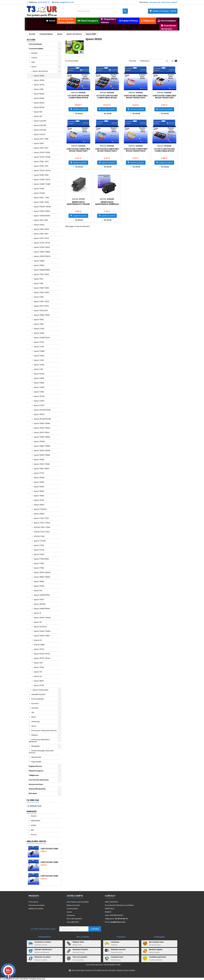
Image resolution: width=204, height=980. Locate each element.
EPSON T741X (39, 536)
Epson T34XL (39, 374)
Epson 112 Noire (40, 627)
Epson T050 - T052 (42, 198)
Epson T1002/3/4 (41, 311)
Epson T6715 (39, 685)
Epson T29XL (39, 356)
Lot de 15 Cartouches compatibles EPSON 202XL (107, 98)
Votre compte (75, 896)
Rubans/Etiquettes (37, 789)
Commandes (72, 909)
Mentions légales (156, 949)
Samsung (35, 721)
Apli (32, 830)
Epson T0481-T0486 (42, 184)
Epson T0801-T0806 (42, 252)
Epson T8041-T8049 (42, 572)
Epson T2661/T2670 (42, 338)
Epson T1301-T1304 (42, 301)
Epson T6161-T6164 (42, 469)
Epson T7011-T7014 (41, 518)
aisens (33, 825)
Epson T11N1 (39, 283)
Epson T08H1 (39, 265)
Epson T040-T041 (41, 166)
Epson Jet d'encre (40, 71)
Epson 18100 (39, 681)
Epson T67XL (39, 649)
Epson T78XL (39, 568)
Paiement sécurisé (118, 949)
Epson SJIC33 (40, 134)
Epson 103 (38, 591)
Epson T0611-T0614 (42, 229)
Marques (33, 793)
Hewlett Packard (38, 694)
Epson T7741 (39, 473)
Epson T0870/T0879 (42, 256)
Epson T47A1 (39, 405)
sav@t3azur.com (67, 2)
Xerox (34, 726)
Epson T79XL (39, 563)
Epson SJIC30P (40, 130)
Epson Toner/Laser (41, 690)
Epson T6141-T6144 (42, 432)
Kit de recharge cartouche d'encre (41, 752)
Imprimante (36, 762)
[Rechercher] (102, 11)
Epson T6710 (39, 500)
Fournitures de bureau (39, 780)
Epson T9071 (39, 600)
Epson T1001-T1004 (42, 274)
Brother (35, 53)
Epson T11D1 (39, 279)
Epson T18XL (39, 324)
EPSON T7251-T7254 (42, 527)
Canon (34, 58)
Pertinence (154, 61)
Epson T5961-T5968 (42, 446)
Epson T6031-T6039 (42, 451)
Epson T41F (38, 369)
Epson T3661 (39, 383)
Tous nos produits (80, 957)
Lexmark (35, 708)
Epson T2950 (39, 351)
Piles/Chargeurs (36, 771)
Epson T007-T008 (41, 139)
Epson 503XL (39, 98)
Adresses (71, 915)
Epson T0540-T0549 (42, 207)
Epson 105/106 (40, 604)
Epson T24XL (39, 329)
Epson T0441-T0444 (42, 171)
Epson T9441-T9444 (42, 618)
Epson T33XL (39, 365)
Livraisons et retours (43, 942)
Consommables (36, 49)
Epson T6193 (39, 487)
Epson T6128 (39, 460)
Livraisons (115, 942)
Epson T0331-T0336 (42, 152)
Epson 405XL (39, 80)
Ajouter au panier (78, 109)
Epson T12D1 (39, 297)
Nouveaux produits (36, 905)
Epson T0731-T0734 (42, 243)
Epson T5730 (39, 396)
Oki (33, 712)
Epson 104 (38, 112)
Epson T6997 (39, 514)
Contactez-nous (117, 957)
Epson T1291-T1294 (42, 292)
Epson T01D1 (39, 143)
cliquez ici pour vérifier (126, 970)
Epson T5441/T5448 (42, 410)
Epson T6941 (39, 505)
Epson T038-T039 (41, 175)
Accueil (31, 40)
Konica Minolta (38, 699)
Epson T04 (38, 663)
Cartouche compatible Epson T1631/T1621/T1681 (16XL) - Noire (50, 862)
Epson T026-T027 (41, 148)
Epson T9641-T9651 (42, 636)
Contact (110, 896)
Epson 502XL (39, 94)
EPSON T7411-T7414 (42, 532)
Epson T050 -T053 (41, 202)
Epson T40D (39, 360)
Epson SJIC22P (40, 121)
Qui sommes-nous (156, 942)
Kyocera (35, 703)
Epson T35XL (39, 378)
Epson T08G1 (39, 261)
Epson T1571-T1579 (41, 306)
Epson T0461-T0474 (42, 180)
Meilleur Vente (78, 942)
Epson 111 (38, 613)
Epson (34, 67)
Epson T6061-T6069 (42, 455)
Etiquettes (36, 746)
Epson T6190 (39, 482)
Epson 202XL (39, 76)
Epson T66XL (39, 491)
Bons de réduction (74, 919)
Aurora (34, 835)
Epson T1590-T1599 (42, 315)
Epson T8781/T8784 (42, 595)
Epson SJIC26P (40, 125)
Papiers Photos (35, 766)
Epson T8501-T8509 (42, 577)
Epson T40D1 (39, 387)
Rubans (35, 735)
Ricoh (34, 717)
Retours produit (73, 905)
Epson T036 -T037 (41, 161)
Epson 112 (38, 622)
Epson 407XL (39, 85)
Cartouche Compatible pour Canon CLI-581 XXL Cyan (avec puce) (50, 876)
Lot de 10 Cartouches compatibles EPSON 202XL (78, 98)
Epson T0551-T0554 (42, 211)
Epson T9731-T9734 (42, 654)
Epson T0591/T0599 (42, 216)
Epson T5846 (39, 441)
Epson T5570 (39, 414)
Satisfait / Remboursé (43, 949)
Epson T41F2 (39, 392)
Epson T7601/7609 (41, 559)
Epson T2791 (39, 347)
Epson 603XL (39, 103)
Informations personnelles (78, 902)
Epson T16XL (39, 320)
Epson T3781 (39, 554)
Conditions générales (157, 957)
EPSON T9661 (39, 645)
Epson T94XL (39, 586)
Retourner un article (43, 957)
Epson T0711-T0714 (41, 238)
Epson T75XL (39, 545)
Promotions (33, 902)
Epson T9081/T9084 (42, 609)
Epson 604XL (39, 107)
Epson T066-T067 (41, 234)
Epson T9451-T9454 (42, 631)
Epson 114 (38, 676)
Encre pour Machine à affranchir (39, 741)
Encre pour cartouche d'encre (44, 731)
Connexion (153, 2)
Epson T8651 (39, 581)
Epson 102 (38, 116)
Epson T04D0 (39, 193)
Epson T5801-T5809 (42, 437)
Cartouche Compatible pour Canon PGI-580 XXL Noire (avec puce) (50, 849)
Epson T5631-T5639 (42, 428)
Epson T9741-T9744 (42, 658)
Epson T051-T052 (41, 220)
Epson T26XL (39, 333)
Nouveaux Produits (80, 949)
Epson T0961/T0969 (42, 270)
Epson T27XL (39, 342)
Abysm (34, 816)
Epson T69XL (39, 496)
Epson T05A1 (39, 225)
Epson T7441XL (40, 541)
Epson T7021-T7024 (42, 523)
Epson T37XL (39, 550)
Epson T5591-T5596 (42, 423)
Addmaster (35, 821)
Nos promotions (36, 784)
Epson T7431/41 (40, 509)
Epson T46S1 (39, 401)
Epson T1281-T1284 (42, 288)
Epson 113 (38, 640)
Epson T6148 (39, 478)
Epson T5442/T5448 (42, 419)
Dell (33, 62)
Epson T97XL (39, 667)
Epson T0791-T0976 (42, 247)
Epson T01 (38, 672)
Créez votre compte (169, 2)
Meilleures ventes (36, 909)
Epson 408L (39, 89)
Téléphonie (34, 775)
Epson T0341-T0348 (42, 157)
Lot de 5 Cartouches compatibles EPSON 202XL (164, 151)
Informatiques (35, 44)
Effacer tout (34, 806)
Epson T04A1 (39, 189)
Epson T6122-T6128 (42, 464)
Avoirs (69, 912)
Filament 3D (36, 757)
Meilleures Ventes (36, 841)
